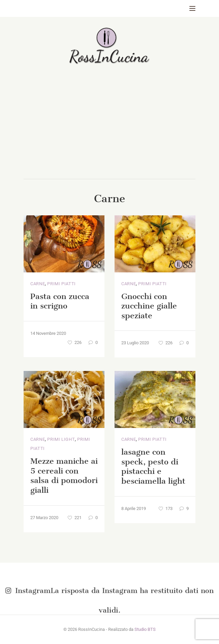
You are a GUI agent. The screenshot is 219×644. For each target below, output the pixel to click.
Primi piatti (61, 284)
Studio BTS (145, 629)
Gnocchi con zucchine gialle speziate (149, 306)
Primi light (61, 439)
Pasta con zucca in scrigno (60, 301)
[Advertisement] (109, 128)
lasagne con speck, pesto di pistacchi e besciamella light (153, 466)
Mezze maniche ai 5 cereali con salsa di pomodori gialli (64, 476)
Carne (38, 284)
